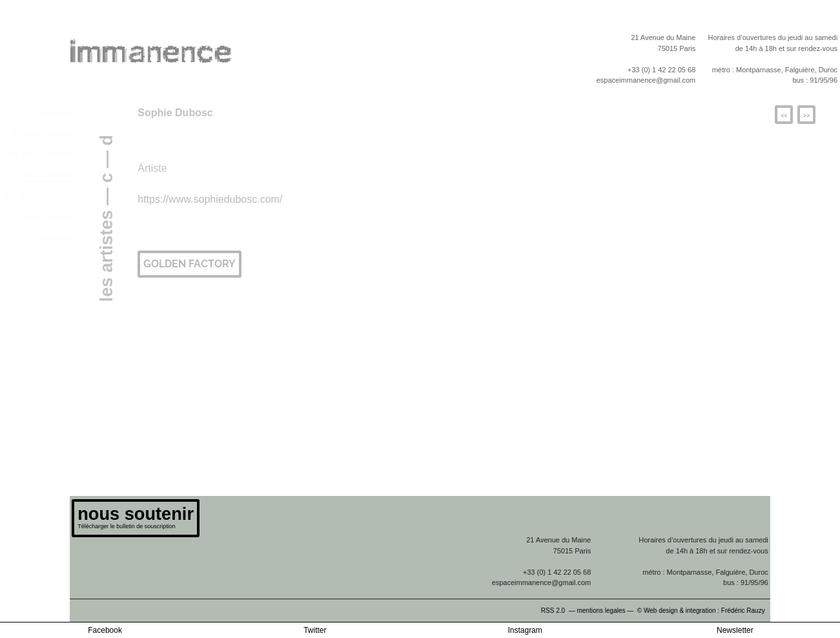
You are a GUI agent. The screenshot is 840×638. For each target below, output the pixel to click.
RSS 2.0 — (559, 611)
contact (58, 237)
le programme (44, 133)
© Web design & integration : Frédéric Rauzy (704, 611)
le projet (57, 113)
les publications (39, 195)
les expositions (41, 154)
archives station (39, 216)
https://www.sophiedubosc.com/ (210, 199)
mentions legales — (606, 611)
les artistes (50, 175)
